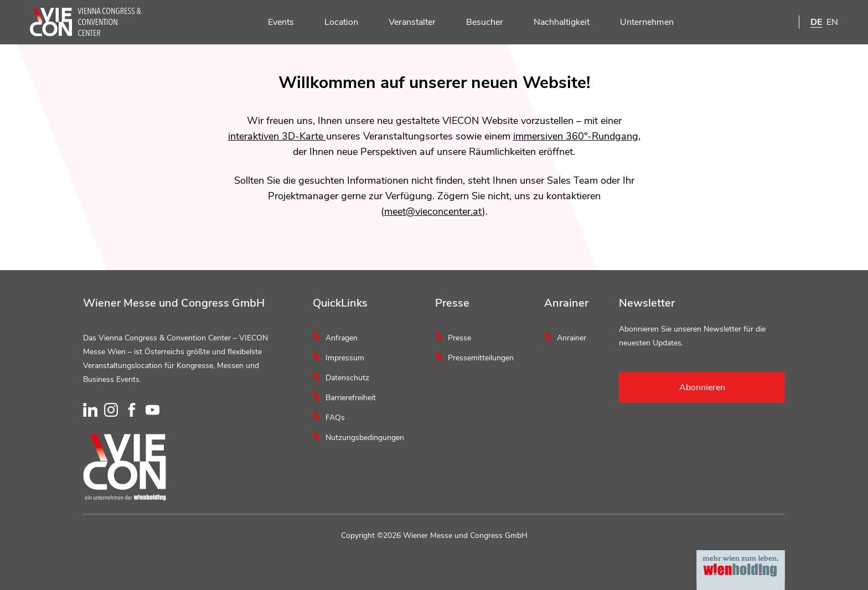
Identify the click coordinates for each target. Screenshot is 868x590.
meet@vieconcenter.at (433, 211)
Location (335, 22)
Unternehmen (640, 22)
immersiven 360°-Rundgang (576, 136)
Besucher (478, 22)
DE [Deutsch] (816, 22)
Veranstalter (406, 22)
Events (275, 22)
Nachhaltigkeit (555, 22)
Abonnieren (702, 387)
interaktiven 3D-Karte (277, 136)
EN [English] (832, 22)
